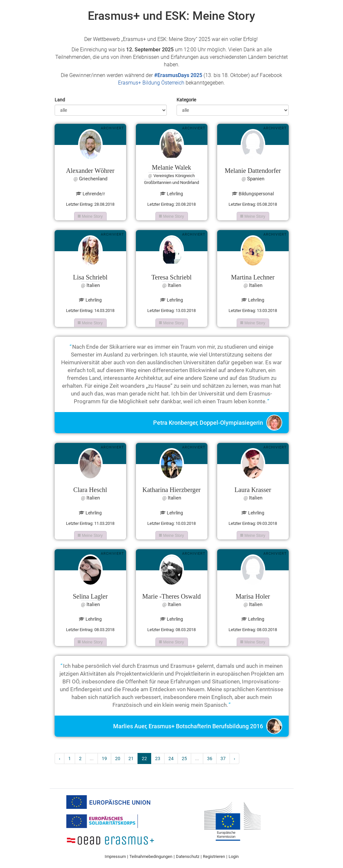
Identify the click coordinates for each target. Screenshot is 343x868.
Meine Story (90, 216)
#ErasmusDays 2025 (178, 75)
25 (184, 758)
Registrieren (214, 856)
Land (60, 100)
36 (210, 758)
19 (104, 758)
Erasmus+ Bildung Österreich (151, 83)
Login (234, 856)
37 (223, 758)
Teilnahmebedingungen (151, 856)
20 (118, 758)
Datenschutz (188, 856)
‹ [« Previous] (59, 758)
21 (131, 758)
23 (158, 758)
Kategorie (186, 100)
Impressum (115, 856)
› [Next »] (234, 758)
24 (171, 758)
